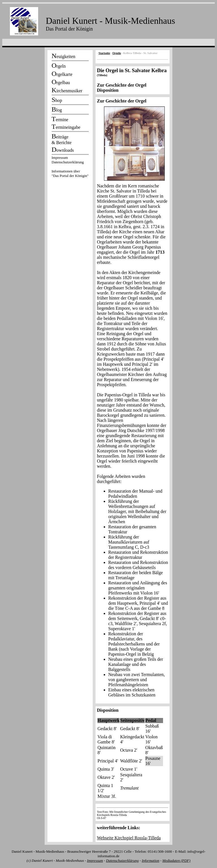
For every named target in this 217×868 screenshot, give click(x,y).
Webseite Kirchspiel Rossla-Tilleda (129, 838)
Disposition (108, 90)
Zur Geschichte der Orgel (122, 85)
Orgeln (117, 53)
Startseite (104, 53)
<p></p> (70, 168)
